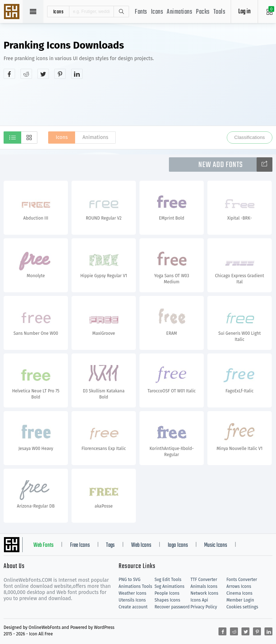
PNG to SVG (130, 580)
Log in (244, 12)
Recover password (172, 607)
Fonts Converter (242, 580)
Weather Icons (132, 593)
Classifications (250, 137)
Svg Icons (13, 12)
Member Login (240, 600)
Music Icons (216, 545)
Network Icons (204, 593)
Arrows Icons (239, 586)
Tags (110, 545)
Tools (220, 12)
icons (58, 12)
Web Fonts (43, 545)
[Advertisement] (138, 102)
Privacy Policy (204, 607)
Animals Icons (204, 586)
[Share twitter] (43, 74)
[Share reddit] (26, 74)
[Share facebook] (9, 74)
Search (121, 12)
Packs (203, 12)
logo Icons (178, 545)
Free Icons (80, 545)
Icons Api (199, 600)
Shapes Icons (167, 600)
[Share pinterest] (60, 74)
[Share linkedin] (77, 74)
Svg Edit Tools (168, 580)
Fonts (141, 12)
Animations (180, 12)
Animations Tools (135, 586)
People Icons (167, 593)
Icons (157, 12)
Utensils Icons (132, 600)
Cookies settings (242, 607)
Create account (133, 607)
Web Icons (141, 545)
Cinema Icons (239, 593)
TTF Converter (204, 580)
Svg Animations (169, 586)
